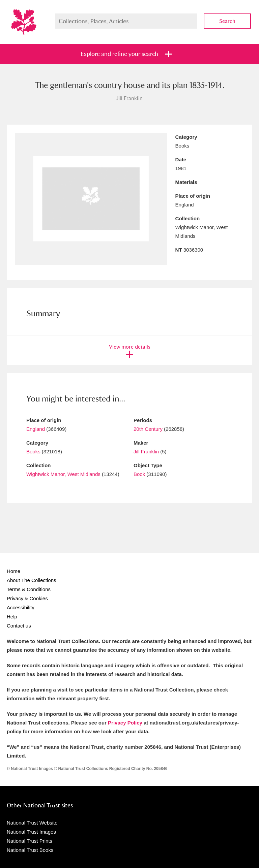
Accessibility (21, 607)
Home (13, 571)
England (36, 429)
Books (33, 452)
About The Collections (31, 580)
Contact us (19, 626)
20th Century (148, 429)
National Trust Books (30, 850)
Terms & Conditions (29, 589)
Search (227, 21)
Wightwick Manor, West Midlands (63, 474)
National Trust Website (32, 823)
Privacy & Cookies (27, 598)
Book (139, 474)
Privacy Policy (125, 723)
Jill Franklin (146, 452)
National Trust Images (31, 832)
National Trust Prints (30, 841)
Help (12, 617)
